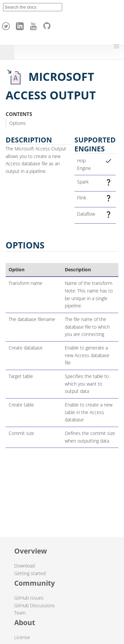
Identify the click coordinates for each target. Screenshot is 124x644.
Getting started (30, 573)
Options (18, 123)
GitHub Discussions (35, 605)
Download (24, 566)
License (22, 637)
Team (20, 613)
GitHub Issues (29, 598)
